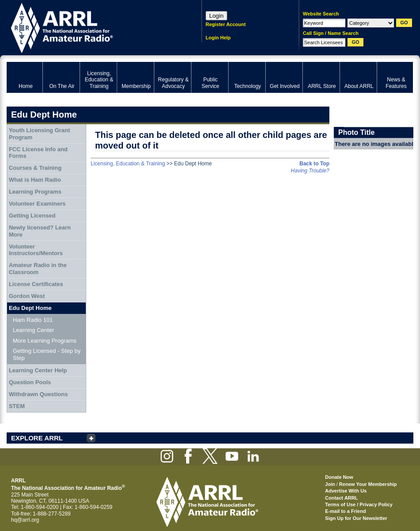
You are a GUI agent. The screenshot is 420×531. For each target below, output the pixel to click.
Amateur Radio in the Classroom (38, 269)
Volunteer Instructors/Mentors (36, 250)
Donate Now (339, 477)
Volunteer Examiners (37, 204)
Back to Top (314, 164)
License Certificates (36, 284)
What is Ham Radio (35, 180)
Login (216, 16)
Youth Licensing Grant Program (39, 134)
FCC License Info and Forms (38, 153)
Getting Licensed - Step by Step (47, 354)
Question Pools (30, 382)
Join (330, 484)
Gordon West (27, 296)
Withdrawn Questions (38, 394)
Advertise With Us (346, 491)
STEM (17, 406)
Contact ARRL (341, 498)
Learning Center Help (38, 370)
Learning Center (33, 330)
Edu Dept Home (30, 308)
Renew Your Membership (368, 484)
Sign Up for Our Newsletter (356, 518)
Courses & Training (35, 168)
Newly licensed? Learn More (40, 231)
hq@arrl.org (25, 520)
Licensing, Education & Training (128, 164)
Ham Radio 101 (33, 320)
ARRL (93, 27)
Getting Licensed (32, 216)
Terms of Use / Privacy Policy (359, 504)
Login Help (218, 38)
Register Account (226, 24)
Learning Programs (35, 192)
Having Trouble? (310, 171)
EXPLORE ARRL (37, 438)
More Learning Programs (45, 341)
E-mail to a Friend (345, 511)
